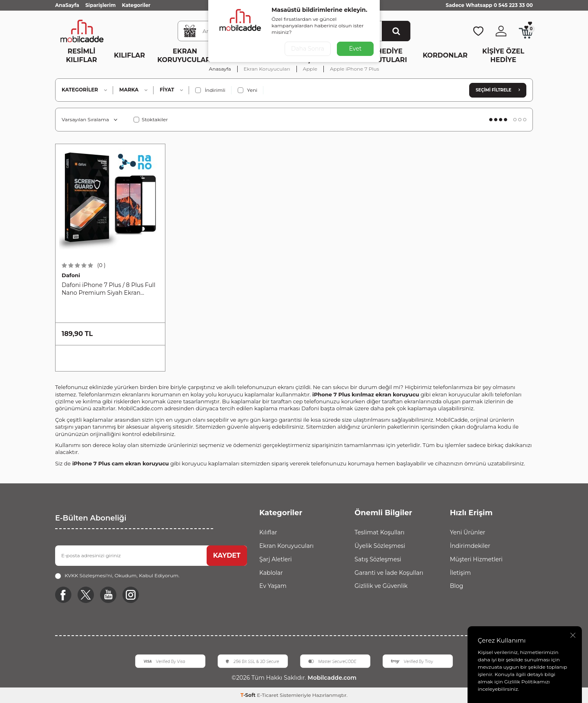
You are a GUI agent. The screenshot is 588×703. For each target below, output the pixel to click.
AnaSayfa (67, 5)
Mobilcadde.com (331, 678)
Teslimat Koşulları (379, 532)
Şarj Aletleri (275, 559)
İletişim (460, 573)
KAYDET (227, 555)
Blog (457, 586)
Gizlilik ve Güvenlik (381, 586)
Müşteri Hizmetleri (476, 559)
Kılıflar (129, 55)
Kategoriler (136, 5)
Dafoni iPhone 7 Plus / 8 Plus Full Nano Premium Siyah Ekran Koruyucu (108, 289)
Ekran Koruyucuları (185, 56)
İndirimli (210, 90)
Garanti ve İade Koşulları (389, 573)
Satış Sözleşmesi (378, 559)
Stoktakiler (151, 119)
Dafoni (71, 275)
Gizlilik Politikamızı (527, 682)
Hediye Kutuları (389, 56)
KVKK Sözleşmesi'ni (88, 575)
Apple (310, 69)
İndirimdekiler (470, 546)
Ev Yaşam (310, 56)
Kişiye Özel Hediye (503, 56)
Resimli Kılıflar (82, 56)
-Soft (249, 695)
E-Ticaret (268, 695)
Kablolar (271, 573)
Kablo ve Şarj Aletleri (255, 56)
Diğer (346, 55)
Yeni (248, 90)
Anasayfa (220, 69)
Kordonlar (445, 55)
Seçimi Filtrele (498, 90)
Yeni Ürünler (468, 532)
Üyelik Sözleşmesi (380, 546)
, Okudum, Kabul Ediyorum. (117, 576)
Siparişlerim (100, 5)
